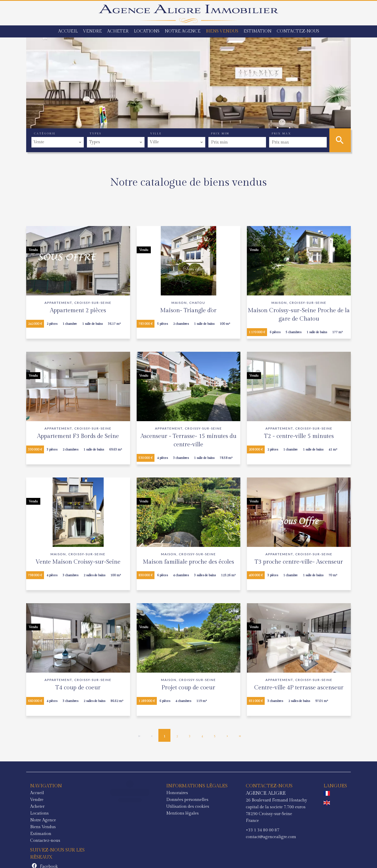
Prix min (220, 134)
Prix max (281, 134)
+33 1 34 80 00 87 (191, 830)
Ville (156, 134)
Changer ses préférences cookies (142, 857)
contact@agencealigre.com (200, 837)
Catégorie (45, 134)
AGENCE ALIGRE (195, 793)
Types (95, 134)
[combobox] (58, 142)
